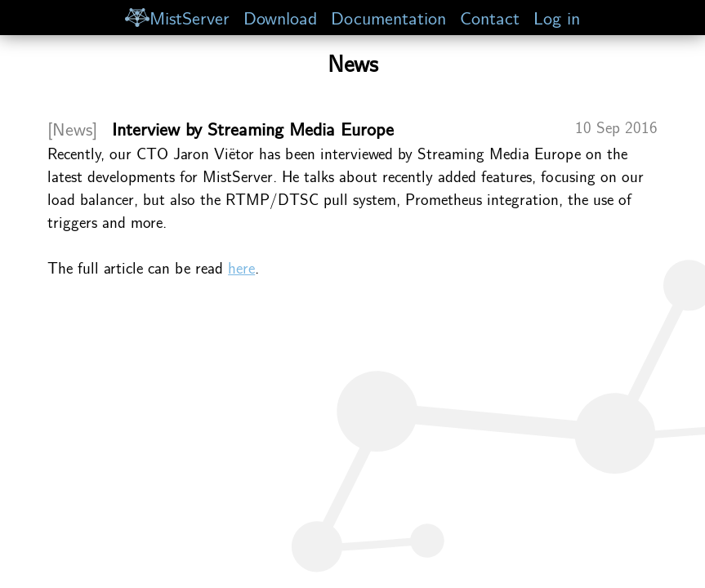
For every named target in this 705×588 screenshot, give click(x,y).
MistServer (177, 17)
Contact (490, 17)
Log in (557, 17)
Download (280, 17)
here (241, 267)
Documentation (388, 17)
